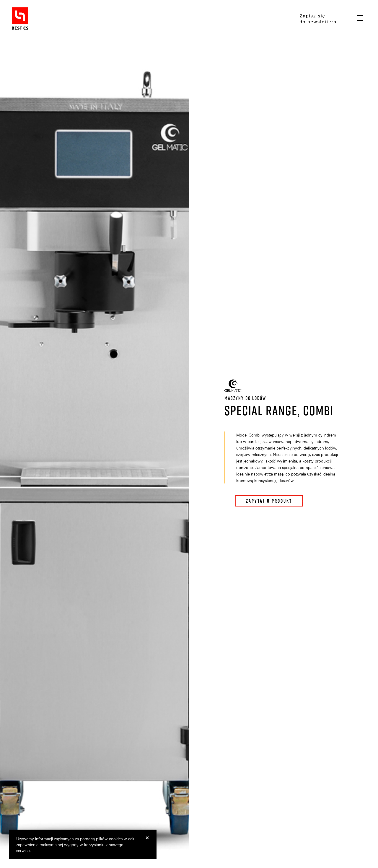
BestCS (20, 19)
